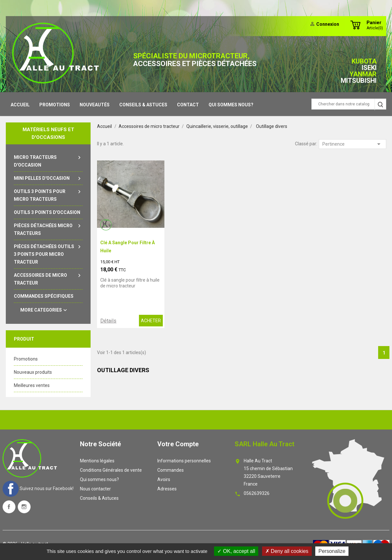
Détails (108, 321)
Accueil (20, 105)
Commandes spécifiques (44, 296)
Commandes (171, 470)
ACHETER (151, 321)
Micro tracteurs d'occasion (48, 160)
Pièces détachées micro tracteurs (48, 229)
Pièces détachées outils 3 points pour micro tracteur (48, 254)
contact (188, 105)
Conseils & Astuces (143, 105)
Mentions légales (97, 461)
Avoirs (164, 479)
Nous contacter (95, 489)
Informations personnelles (184, 461)
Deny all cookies (287, 551)
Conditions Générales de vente (111, 470)
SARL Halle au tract (265, 444)
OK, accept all (236, 551)
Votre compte (178, 444)
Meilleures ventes (32, 385)
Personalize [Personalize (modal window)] (332, 551)
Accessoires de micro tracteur (48, 278)
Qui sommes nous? (231, 105)
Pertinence (353, 144)
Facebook (9, 507)
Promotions (55, 105)
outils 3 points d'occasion (47, 212)
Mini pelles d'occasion (48, 178)
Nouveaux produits (33, 372)
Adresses (167, 489)
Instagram (24, 507)
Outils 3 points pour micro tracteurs (48, 195)
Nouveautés (95, 105)
